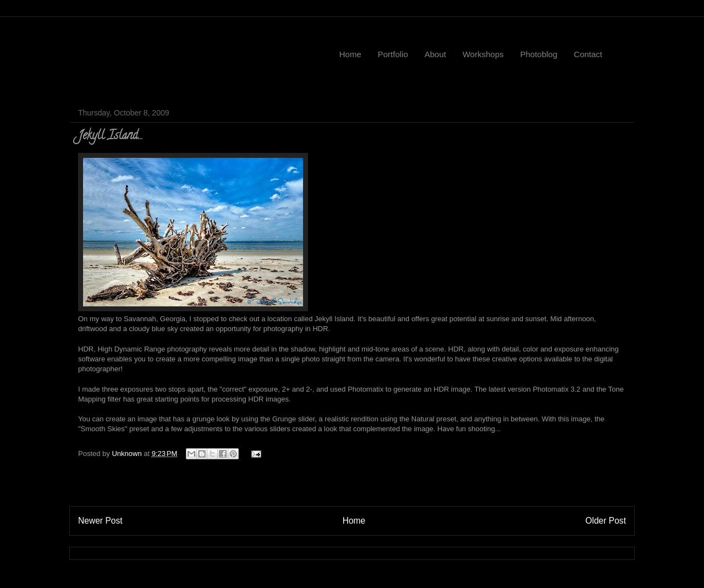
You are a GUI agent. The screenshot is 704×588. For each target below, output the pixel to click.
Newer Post (100, 521)
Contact (588, 54)
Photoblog (539, 54)
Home (350, 54)
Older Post (606, 521)
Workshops (483, 54)
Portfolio (393, 54)
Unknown (128, 454)
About (435, 54)
